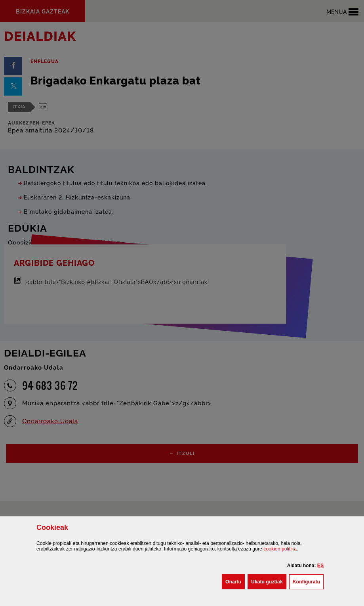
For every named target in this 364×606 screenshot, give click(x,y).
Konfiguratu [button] (308, 581)
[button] (320, 566)
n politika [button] (280, 549)
